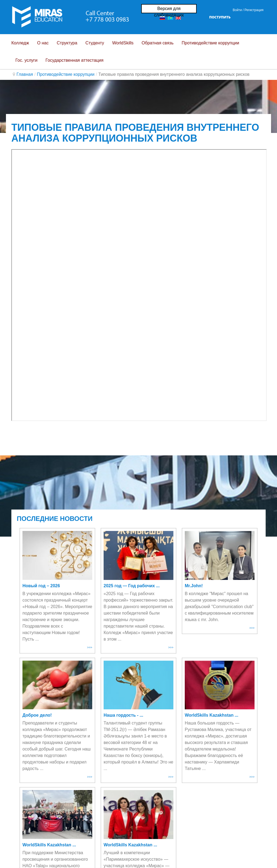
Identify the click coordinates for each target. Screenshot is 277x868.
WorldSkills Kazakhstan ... (212, 715)
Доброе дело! (37, 715)
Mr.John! (194, 586)
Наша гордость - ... (123, 715)
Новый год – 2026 (41, 586)
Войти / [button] (238, 10)
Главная (25, 74)
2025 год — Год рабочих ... (132, 586)
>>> (90, 647)
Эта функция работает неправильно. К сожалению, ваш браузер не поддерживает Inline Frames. (139, 285)
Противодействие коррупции (66, 74)
